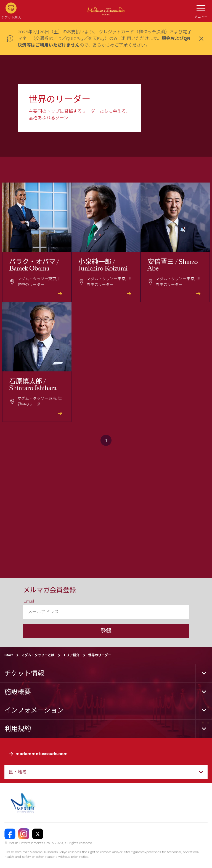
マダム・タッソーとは (38, 655)
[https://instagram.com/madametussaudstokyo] (24, 834)
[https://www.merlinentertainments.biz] (24, 803)
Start (9, 655)
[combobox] (106, 772)
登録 (106, 631)
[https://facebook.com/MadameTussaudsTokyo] (10, 834)
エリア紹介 (71, 655)
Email (29, 601)
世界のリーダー (100, 655)
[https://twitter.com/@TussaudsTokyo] (38, 834)
